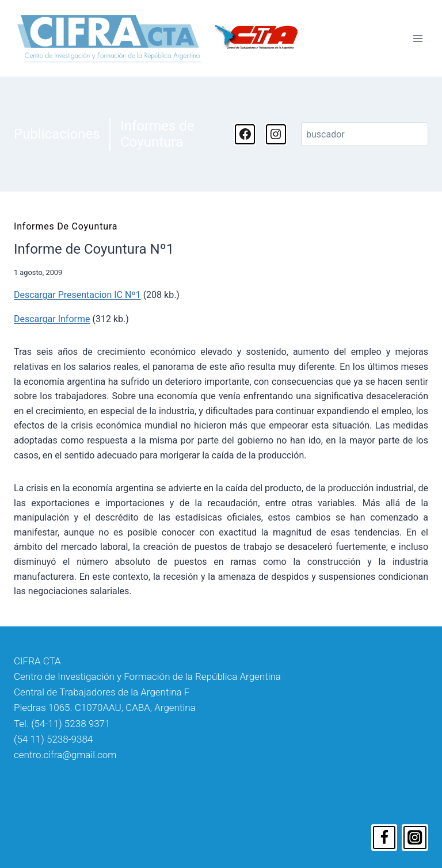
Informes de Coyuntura (157, 134)
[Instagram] (415, 838)
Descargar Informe (52, 319)
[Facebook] (384, 838)
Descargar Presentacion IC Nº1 (77, 295)
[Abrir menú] (418, 38)
